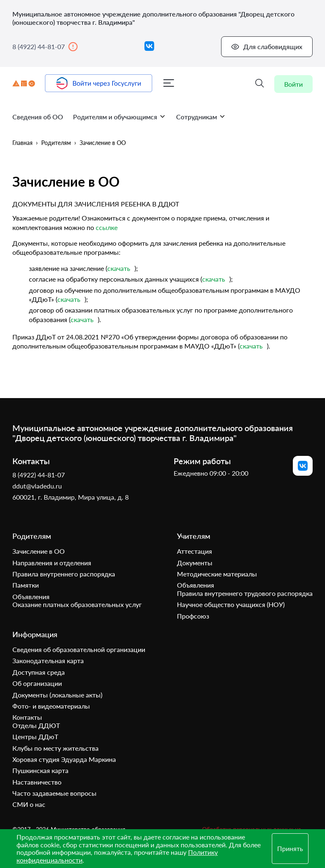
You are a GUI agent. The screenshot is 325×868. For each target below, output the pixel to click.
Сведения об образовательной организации (79, 649)
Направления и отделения (52, 563)
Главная (22, 143)
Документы (195, 563)
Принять (290, 848)
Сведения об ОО (38, 117)
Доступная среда (39, 672)
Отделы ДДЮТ (36, 725)
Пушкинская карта (40, 771)
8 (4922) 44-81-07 (45, 47)
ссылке (107, 227)
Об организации (37, 684)
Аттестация (194, 551)
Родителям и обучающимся (120, 117)
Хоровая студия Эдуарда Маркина (64, 759)
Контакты (27, 717)
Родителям (56, 143)
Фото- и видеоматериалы (51, 706)
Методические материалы (217, 574)
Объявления (31, 596)
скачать (119, 268)
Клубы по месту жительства (55, 748)
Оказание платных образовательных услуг (77, 605)
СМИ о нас (29, 805)
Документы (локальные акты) (57, 695)
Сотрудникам (201, 117)
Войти (293, 84)
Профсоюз (193, 616)
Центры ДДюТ (35, 737)
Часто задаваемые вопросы (54, 793)
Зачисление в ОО (103, 143)
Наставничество (37, 782)
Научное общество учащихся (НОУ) (231, 605)
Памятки (26, 585)
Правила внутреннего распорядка (64, 574)
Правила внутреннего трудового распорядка (245, 593)
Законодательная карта (48, 661)
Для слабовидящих (267, 47)
